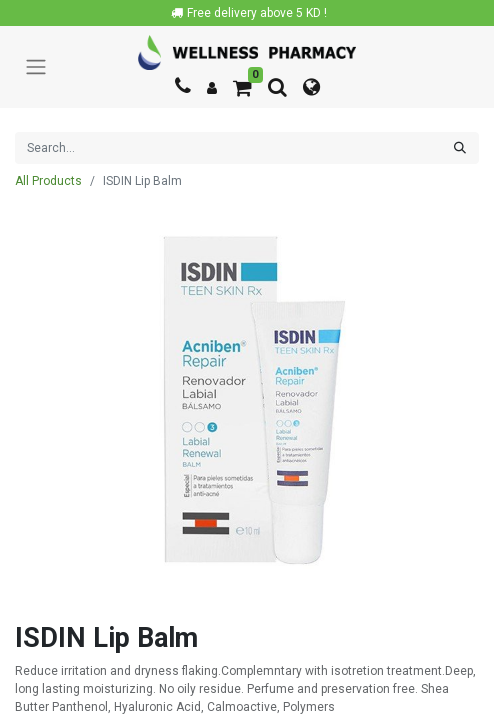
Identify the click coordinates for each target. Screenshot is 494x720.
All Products (48, 181)
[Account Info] (212, 88)
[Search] (460, 148)
